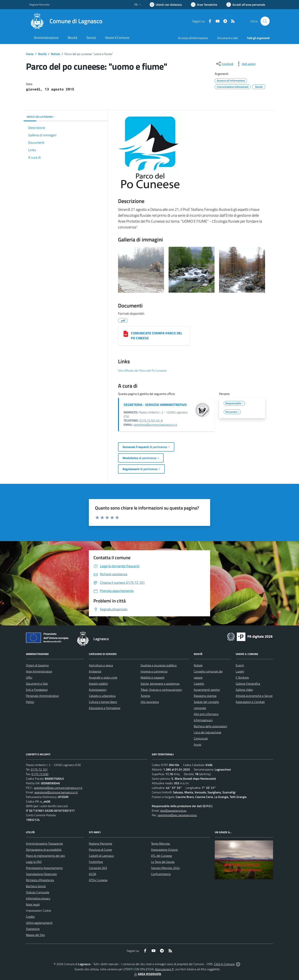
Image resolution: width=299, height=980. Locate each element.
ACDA (93, 874)
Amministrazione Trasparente (44, 843)
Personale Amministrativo (42, 696)
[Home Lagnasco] (66, 21)
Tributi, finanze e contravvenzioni (161, 690)
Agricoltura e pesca (101, 665)
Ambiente (95, 671)
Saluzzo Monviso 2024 (165, 868)
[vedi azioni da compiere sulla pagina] (246, 64)
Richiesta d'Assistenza (40, 880)
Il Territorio (242, 677)
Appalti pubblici (98, 684)
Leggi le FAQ (34, 862)
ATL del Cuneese (162, 856)
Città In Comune (224, 964)
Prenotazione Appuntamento (44, 868)
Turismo (145, 696)
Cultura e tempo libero (103, 702)
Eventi (240, 665)
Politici (30, 702)
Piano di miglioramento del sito (45, 856)
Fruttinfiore (96, 862)
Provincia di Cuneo (100, 850)
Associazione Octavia (164, 850)
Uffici (29, 677)
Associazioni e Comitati (250, 702)
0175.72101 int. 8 (151, 420)
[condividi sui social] (224, 64)
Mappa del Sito (35, 935)
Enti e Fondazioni (37, 690)
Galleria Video (244, 690)
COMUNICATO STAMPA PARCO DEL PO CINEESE (157, 336)
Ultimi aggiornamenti (39, 923)
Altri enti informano (206, 714)
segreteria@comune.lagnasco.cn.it (155, 425)
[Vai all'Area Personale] (246, 5)
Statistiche (33, 929)
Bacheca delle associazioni (210, 726)
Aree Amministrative (39, 671)
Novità (42, 54)
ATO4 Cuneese (98, 880)
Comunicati (201, 738)
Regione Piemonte (100, 843)
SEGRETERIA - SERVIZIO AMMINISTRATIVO (155, 405)
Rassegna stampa (205, 696)
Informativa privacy (38, 898)
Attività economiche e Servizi (254, 696)
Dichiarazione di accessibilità (44, 850)
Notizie (55, 54)
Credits (30, 917)
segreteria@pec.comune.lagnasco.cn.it (58, 788)
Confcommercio (161, 874)
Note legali (33, 904)
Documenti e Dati (37, 684)
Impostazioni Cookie (39, 911)
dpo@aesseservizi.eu (173, 811)
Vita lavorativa (150, 702)
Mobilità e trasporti (152, 677)
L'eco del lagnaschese (207, 732)
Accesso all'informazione (193, 38)
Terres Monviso (160, 843)
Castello (199, 684)
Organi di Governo (37, 665)
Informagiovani (203, 720)
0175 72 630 (40, 774)
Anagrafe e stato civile (103, 677)
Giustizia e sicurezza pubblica (159, 665)
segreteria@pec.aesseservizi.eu (177, 815)
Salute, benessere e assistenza (160, 684)
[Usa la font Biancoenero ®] (166, 5)
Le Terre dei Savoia (163, 862)
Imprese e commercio (154, 671)
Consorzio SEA (98, 868)
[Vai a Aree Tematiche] (204, 5)
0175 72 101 (39, 769)
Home (30, 54)
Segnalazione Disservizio (41, 874)
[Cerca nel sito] (265, 21)
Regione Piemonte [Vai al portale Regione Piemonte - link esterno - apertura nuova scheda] (39, 4)
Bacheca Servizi (36, 886)
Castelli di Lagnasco (101, 856)
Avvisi (197, 744)
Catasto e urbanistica (102, 696)
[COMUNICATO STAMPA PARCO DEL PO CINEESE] (126, 334)
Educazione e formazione (105, 708)
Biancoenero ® (164, 969)
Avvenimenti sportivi (207, 690)
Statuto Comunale (38, 892)
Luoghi (240, 671)
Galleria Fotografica (248, 684)
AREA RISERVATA (147, 974)
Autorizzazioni (98, 690)
